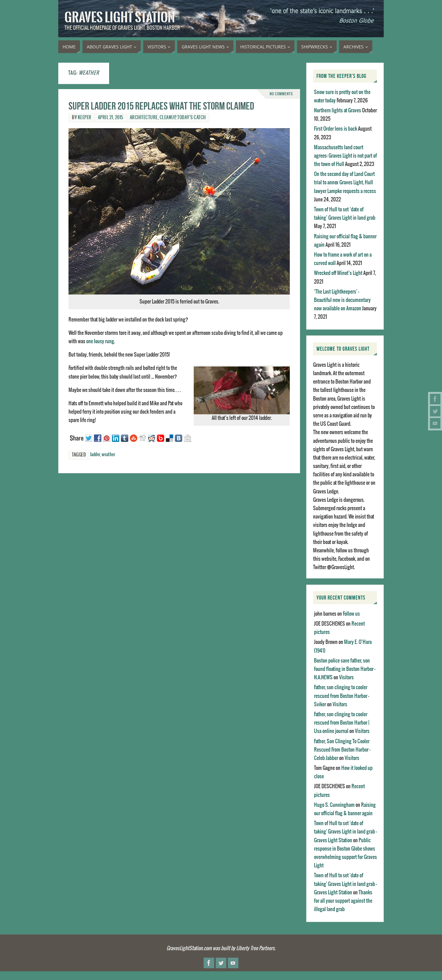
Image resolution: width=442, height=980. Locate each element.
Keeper (85, 118)
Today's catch (192, 118)
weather (108, 455)
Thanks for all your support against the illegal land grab (343, 901)
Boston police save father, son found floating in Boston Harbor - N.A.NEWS (345, 669)
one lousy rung (100, 341)
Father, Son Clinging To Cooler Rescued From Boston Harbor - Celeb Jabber (342, 750)
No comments (281, 94)
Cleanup (168, 118)
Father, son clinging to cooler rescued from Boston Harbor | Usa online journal (342, 723)
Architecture (144, 118)
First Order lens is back (336, 129)
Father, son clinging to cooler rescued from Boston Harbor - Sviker (342, 696)
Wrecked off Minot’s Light (338, 273)
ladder (95, 455)
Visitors (346, 677)
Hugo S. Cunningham (334, 805)
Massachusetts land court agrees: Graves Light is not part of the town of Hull (345, 156)
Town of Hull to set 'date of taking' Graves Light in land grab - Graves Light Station (345, 832)
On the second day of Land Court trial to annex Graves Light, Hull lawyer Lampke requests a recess (345, 182)
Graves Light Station (120, 17)
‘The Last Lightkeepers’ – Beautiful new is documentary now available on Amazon (342, 300)
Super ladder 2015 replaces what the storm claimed (161, 106)
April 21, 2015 (111, 118)
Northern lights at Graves (338, 110)
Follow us (351, 614)
